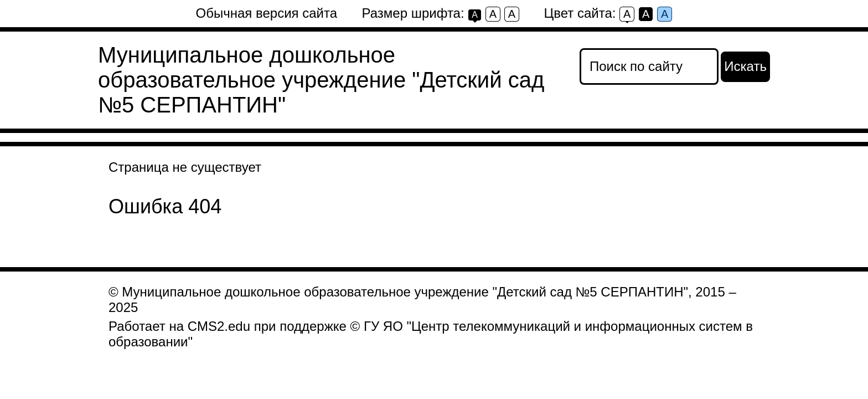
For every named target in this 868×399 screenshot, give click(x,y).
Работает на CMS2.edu (179, 326)
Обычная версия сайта (267, 13)
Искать (745, 66)
